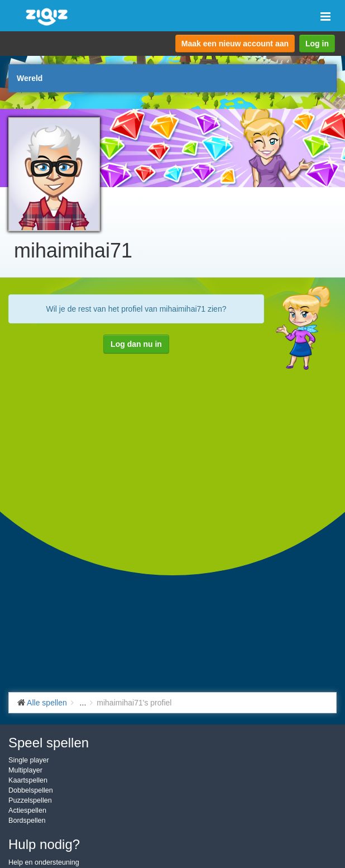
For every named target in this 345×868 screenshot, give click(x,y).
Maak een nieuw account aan (235, 44)
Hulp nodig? (44, 844)
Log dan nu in (136, 344)
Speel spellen (49, 743)
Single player (29, 760)
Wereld (30, 78)
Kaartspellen (28, 780)
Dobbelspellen (31, 790)
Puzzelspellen (30, 800)
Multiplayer (25, 770)
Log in (317, 44)
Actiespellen (27, 810)
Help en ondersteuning (44, 862)
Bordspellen (27, 821)
